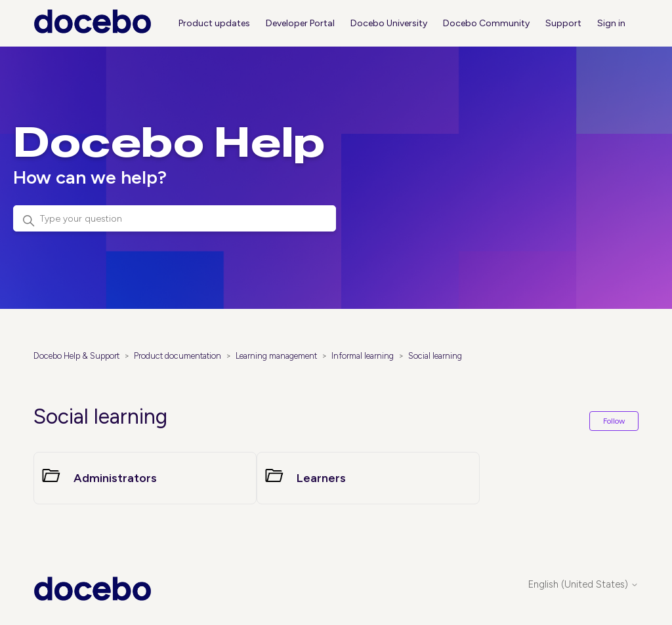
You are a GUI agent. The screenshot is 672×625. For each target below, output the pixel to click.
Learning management (276, 356)
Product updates (214, 23)
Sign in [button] (611, 23)
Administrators (115, 478)
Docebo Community (486, 23)
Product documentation (178, 356)
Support (563, 23)
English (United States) (583, 585)
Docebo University (389, 23)
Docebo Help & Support (76, 356)
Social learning (435, 356)
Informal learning (363, 356)
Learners (321, 478)
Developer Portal (300, 23)
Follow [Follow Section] (614, 421)
